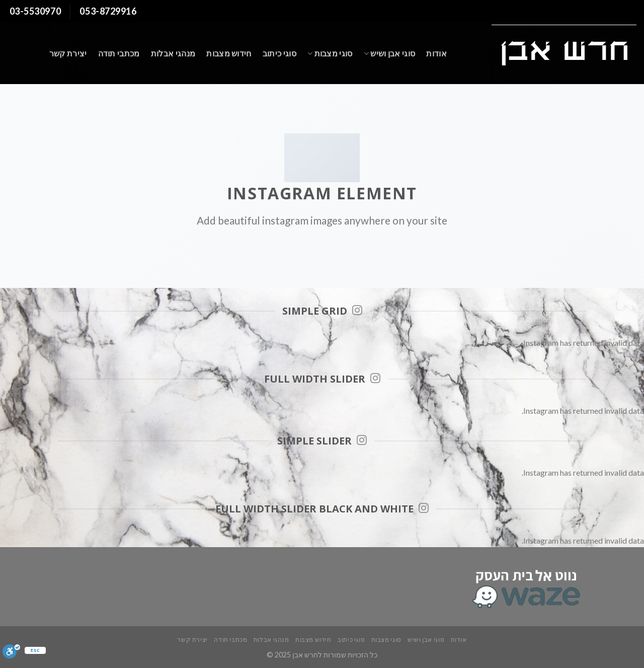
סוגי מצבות (330, 53)
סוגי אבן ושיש (390, 53)
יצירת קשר (68, 53)
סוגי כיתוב (279, 53)
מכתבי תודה (119, 53)
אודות (436, 53)
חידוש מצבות (229, 53)
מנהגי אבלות (173, 53)
